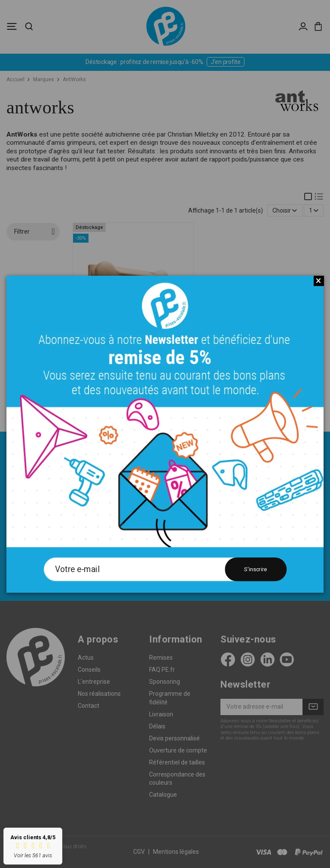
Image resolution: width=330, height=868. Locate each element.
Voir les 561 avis (33, 855)
